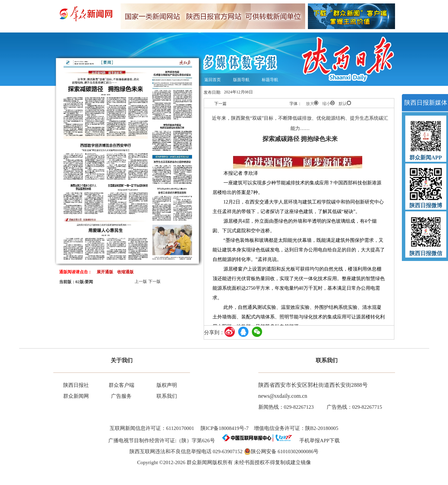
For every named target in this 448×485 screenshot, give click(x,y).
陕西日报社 (76, 385)
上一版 (141, 281)
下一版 (154, 281)
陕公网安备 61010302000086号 (281, 451)
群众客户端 (121, 385)
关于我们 (122, 360)
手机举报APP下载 (317, 441)
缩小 (328, 103)
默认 (345, 103)
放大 (312, 103)
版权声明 (167, 385)
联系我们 (167, 396)
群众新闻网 (76, 396)
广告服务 (121, 396)
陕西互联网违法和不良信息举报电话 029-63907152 (186, 451)
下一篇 (220, 104)
